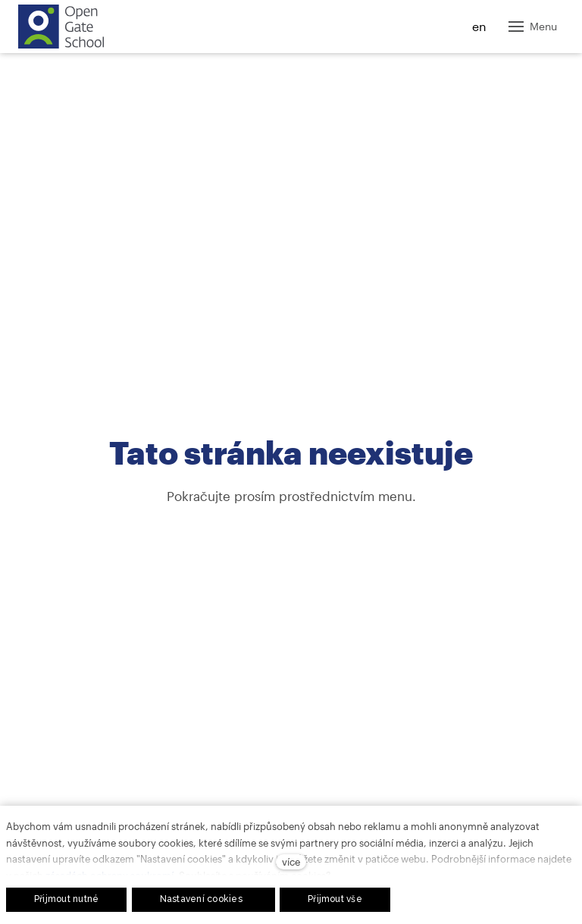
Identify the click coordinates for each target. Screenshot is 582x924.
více (291, 861)
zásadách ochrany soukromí (110, 875)
